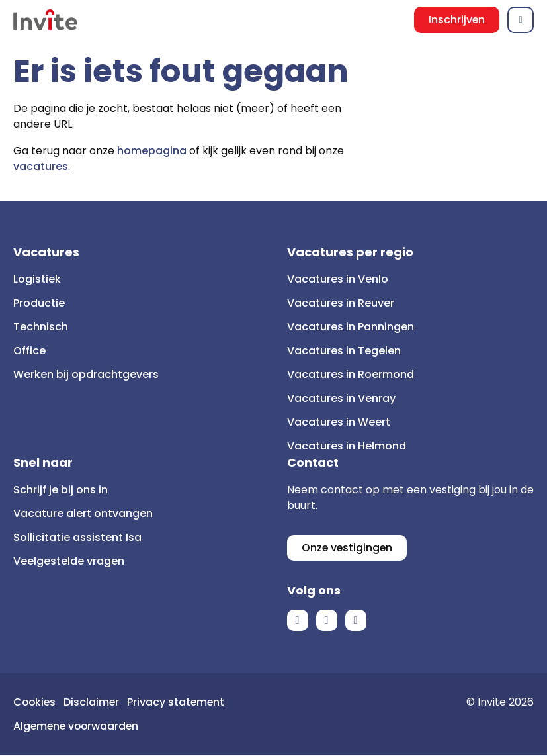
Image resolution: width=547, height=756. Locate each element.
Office (29, 351)
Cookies (35, 703)
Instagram (356, 621)
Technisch (41, 327)
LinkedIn (327, 621)
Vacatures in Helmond (347, 446)
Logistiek (37, 279)
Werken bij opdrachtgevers (86, 374)
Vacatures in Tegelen (344, 351)
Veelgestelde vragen (69, 561)
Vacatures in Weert (339, 422)
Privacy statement (179, 703)
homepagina (152, 151)
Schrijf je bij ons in (61, 490)
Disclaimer (94, 703)
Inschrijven (456, 20)
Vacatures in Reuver (341, 303)
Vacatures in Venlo (338, 279)
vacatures (41, 166)
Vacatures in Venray (341, 398)
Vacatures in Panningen (351, 327)
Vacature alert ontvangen (83, 513)
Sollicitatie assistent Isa (77, 537)
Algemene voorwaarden (78, 727)
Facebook (298, 621)
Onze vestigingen (348, 548)
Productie (39, 303)
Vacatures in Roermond (351, 374)
